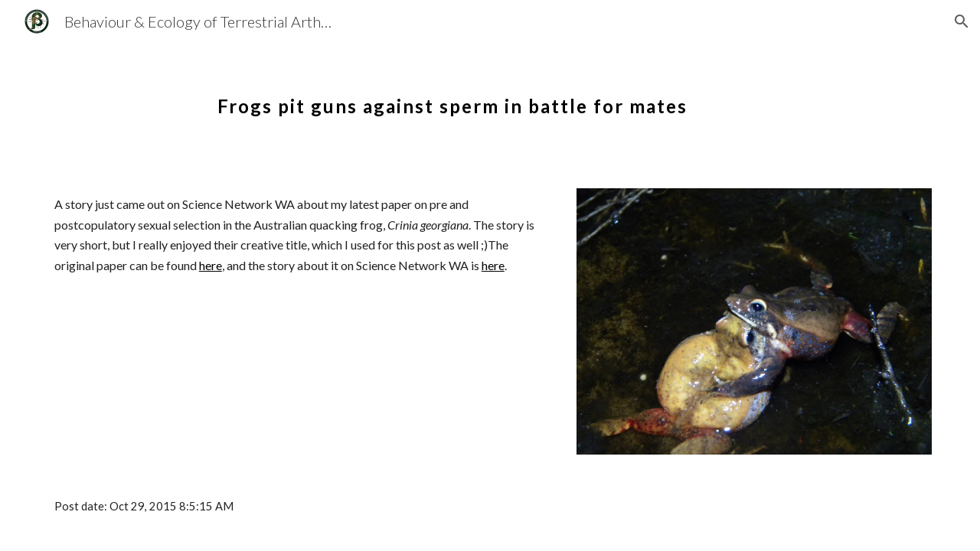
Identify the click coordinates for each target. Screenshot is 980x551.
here (211, 265)
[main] (452, 96)
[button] (962, 21)
